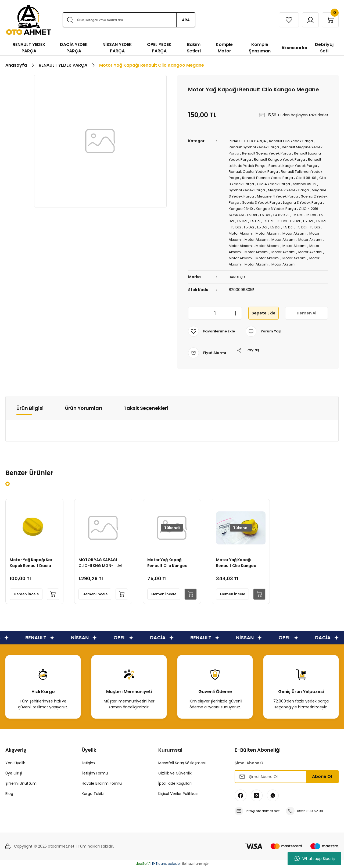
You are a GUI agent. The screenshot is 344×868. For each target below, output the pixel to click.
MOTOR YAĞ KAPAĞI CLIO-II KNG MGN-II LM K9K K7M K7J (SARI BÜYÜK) (101, 562)
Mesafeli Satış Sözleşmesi (182, 763)
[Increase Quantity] (237, 314)
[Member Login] (306, 20)
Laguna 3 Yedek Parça (263, 206)
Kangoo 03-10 (300, 206)
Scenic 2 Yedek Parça (275, 200)
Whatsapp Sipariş (315, 859)
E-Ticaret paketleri (167, 864)
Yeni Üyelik (15, 763)
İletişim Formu (95, 774)
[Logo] (29, 20)
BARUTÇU (237, 278)
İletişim (88, 763)
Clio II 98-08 (242, 182)
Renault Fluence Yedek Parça (301, 176)
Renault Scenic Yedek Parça (281, 153)
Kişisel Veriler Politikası (178, 794)
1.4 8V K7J (252, 218)
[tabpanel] (34, 552)
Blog (9, 794)
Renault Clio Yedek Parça (296, 141)
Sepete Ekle (263, 313)
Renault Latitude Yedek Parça (256, 164)
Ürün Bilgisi (30, 408)
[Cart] (329, 20)
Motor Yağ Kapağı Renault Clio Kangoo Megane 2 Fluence (169, 562)
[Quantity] (215, 314)
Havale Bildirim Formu (102, 784)
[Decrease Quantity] (193, 314)
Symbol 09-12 (255, 188)
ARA (186, 20)
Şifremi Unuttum (21, 784)
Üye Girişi (14, 774)
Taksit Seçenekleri (146, 408)
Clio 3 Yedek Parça (273, 182)
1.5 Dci (320, 212)
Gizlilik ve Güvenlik (175, 774)
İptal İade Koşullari (175, 784)
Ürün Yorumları (84, 408)
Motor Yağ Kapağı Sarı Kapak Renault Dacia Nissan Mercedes (33, 562)
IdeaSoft (142, 864)
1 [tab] (8, 484)
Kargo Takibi (93, 794)
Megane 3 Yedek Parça (280, 194)
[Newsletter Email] (287, 777)
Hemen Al (306, 313)
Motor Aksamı (258, 235)
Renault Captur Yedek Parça (269, 170)
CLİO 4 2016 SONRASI (293, 212)
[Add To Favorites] (212, 332)
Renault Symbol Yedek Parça (256, 147)
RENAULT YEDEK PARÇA (249, 141)
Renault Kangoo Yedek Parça (297, 159)
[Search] (129, 20)
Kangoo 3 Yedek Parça (250, 212)
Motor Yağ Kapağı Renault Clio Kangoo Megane (238, 562)
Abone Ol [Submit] (322, 777)
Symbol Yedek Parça (290, 188)
